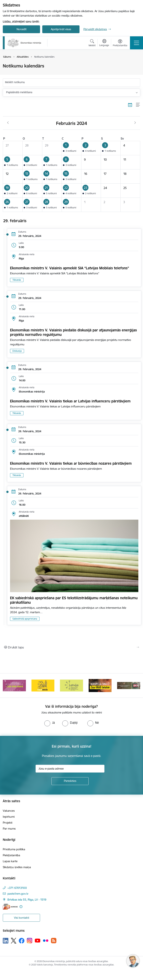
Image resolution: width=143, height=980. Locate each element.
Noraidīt (22, 29)
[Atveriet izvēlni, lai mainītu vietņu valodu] (104, 43)
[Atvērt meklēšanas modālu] (92, 43)
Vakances (9, 811)
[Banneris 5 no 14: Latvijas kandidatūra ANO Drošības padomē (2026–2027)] (71, 685)
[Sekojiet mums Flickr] (46, 940)
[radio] (50, 723)
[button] (71, 148)
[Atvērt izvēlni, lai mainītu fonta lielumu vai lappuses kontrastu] (120, 43)
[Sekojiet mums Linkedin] (6, 941)
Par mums (9, 829)
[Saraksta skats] (138, 105)
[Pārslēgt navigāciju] (136, 43)
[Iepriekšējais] (7, 686)
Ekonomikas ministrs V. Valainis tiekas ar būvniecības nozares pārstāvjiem (71, 463)
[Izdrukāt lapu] (71, 647)
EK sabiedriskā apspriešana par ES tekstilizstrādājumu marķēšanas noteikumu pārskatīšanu (74, 600)
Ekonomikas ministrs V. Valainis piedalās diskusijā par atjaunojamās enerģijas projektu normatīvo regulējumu (73, 332)
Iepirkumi (9, 817)
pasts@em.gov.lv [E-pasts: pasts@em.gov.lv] (18, 894)
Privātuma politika (14, 849)
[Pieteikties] (70, 781)
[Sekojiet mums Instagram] (30, 941)
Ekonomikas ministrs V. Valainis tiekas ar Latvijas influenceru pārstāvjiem (70, 401)
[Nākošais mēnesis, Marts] (135, 123)
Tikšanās (17, 280)
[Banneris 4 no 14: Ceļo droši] (43, 685)
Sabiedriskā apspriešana (25, 619)
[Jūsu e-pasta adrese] (70, 769)
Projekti (8, 823)
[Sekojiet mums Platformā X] (14, 941)
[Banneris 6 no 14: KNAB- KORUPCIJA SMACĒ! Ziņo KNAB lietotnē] (100, 685)
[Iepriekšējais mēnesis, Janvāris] (8, 123)
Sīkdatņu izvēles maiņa (17, 867)
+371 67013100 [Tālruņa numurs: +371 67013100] (17, 888)
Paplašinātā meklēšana (19, 92)
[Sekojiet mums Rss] (54, 941)
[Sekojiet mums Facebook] (22, 941)
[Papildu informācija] (21, 907)
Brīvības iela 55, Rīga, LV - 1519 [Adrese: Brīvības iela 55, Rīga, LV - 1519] (27, 900)
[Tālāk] (136, 686)
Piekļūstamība (11, 855)
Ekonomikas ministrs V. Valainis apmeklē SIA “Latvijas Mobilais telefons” (70, 268)
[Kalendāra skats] (130, 105)
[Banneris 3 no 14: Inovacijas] (14, 685)
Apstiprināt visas (61, 29)
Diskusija (17, 351)
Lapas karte (10, 861)
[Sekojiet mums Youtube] (38, 940)
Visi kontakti (22, 918)
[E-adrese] (10, 907)
